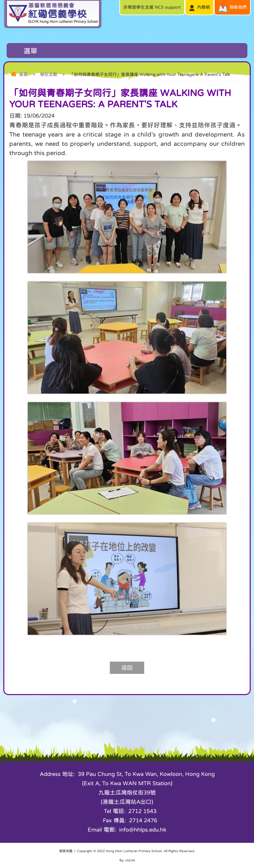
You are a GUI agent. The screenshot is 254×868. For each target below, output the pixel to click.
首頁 (23, 74)
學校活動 (49, 74)
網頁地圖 (66, 851)
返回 (127, 668)
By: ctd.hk (127, 860)
